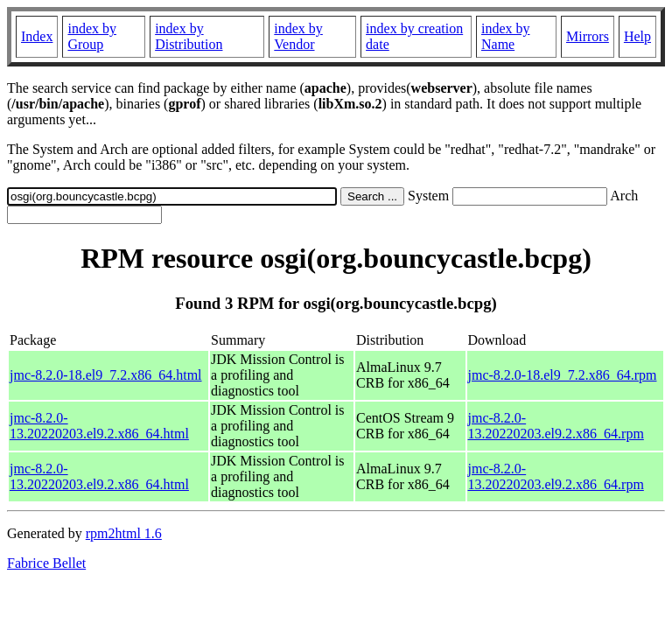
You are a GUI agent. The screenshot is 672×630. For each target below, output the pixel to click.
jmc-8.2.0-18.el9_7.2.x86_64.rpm (563, 375)
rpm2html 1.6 (124, 533)
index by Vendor (298, 36)
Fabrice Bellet (46, 563)
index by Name (506, 36)
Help (637, 36)
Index (37, 36)
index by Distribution (189, 36)
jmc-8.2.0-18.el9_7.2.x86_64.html (106, 375)
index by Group (92, 36)
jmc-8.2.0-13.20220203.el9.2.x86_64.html (99, 426)
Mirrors (588, 36)
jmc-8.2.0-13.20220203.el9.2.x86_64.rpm (556, 426)
